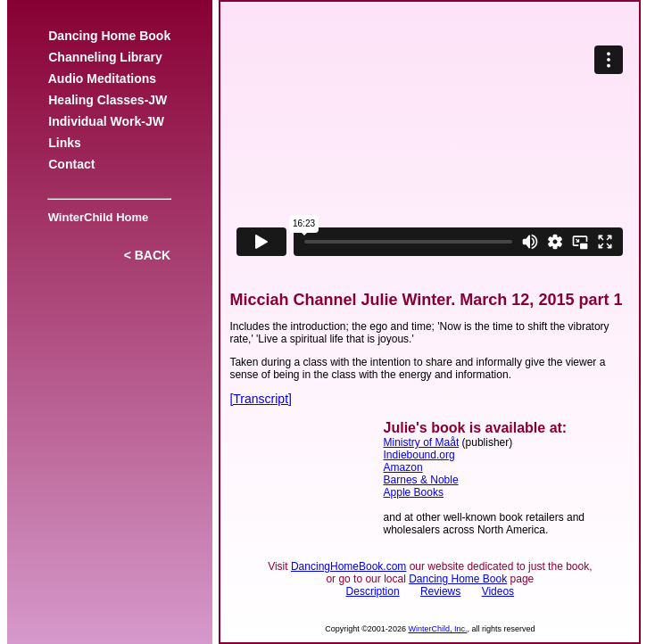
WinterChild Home (95, 217)
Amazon (403, 467)
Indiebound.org (419, 455)
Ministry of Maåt (422, 442)
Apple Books (414, 492)
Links (64, 143)
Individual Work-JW (106, 121)
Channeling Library (105, 57)
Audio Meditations (102, 78)
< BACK (147, 255)
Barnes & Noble (421, 480)
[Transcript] (261, 399)
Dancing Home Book (109, 36)
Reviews (440, 591)
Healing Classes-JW (108, 100)
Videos (498, 591)
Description (373, 591)
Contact (71, 164)
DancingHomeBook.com (348, 566)
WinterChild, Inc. (437, 629)
